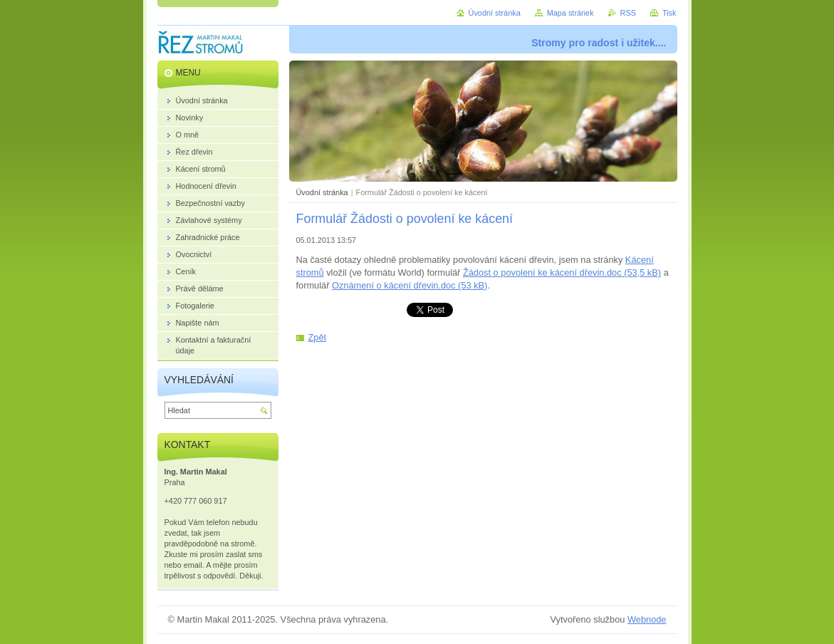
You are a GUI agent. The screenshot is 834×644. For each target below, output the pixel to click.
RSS (628, 13)
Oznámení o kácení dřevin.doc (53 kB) (410, 285)
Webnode (647, 619)
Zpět (318, 337)
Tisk (669, 13)
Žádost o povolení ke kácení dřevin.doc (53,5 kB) (562, 272)
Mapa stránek (570, 13)
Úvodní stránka (322, 192)
